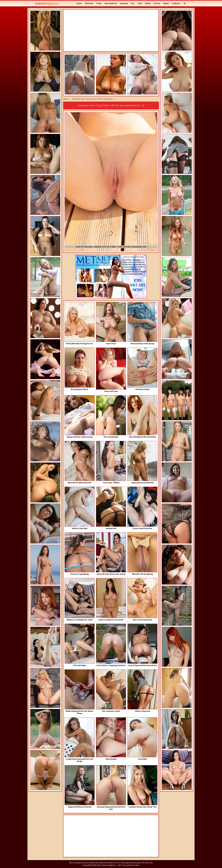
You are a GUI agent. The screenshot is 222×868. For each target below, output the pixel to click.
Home (79, 3)
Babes (166, 3)
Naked (47, 3)
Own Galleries (111, 3)
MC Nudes (100, 863)
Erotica (157, 3)
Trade (99, 3)
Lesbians (176, 3)
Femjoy (78, 863)
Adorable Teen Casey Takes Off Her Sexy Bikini (92, 99)
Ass (133, 3)
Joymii (139, 863)
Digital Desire (131, 863)
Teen (140, 3)
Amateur (124, 3)
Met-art (72, 863)
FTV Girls (121, 863)
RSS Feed (89, 3)
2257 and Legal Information (129, 865)
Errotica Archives (88, 863)
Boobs (148, 3)
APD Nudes (109, 863)
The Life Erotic (147, 863)
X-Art (116, 863)
